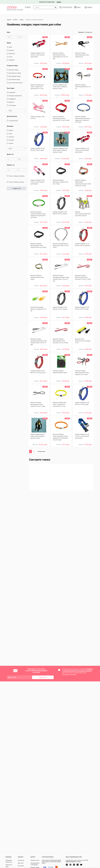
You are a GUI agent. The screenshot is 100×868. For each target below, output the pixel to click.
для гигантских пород (15, 83)
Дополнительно (12, 116)
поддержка (12, 99)
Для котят (21, 863)
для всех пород (13, 70)
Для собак (21, 866)
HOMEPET (12, 60)
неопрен (11, 140)
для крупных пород (15, 73)
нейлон (11, 130)
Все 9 (17, 149)
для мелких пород (14, 79)
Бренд (9, 43)
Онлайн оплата (35, 860)
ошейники (12, 92)
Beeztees (11, 50)
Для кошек (21, 860)
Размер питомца (12, 65)
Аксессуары (12, 105)
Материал (10, 126)
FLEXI (11, 57)
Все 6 (17, 111)
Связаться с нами (9, 866)
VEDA (10, 47)
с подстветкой (13, 121)
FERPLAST (12, 54)
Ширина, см (11, 165)
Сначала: (81, 32)
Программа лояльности (9, 861)
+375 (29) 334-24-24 (67, 7)
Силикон (11, 137)
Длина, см (10, 154)
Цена (8, 32)
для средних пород (15, 76)
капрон (11, 143)
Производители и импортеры (35, 864)
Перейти (59, 2)
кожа (10, 134)
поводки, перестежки (15, 96)
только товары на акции (16, 182)
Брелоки (11, 102)
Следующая (41, 451)
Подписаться (43, 677)
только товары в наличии (17, 176)
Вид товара (11, 88)
